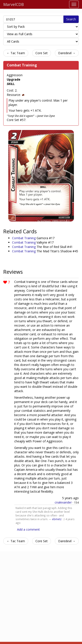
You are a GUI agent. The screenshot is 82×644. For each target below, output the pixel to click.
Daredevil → (67, 53)
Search (71, 19)
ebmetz (57, 519)
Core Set (42, 53)
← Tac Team (16, 53)
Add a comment (28, 529)
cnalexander (63, 502)
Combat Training (22, 65)
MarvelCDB (14, 4)
